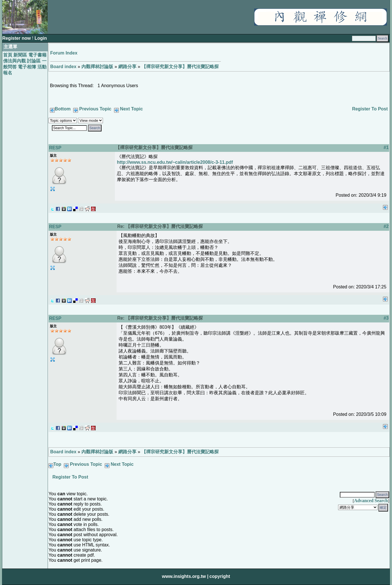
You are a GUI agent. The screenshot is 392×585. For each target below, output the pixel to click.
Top (57, 464)
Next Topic (131, 109)
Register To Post (370, 109)
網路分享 (127, 67)
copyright (220, 576)
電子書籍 (37, 55)
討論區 (34, 61)
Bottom (63, 109)
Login (41, 38)
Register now (17, 38)
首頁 (8, 55)
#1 (386, 147)
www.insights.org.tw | (185, 576)
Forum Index (64, 53)
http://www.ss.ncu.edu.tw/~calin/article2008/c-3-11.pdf (175, 162)
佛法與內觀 (14, 61)
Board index (63, 67)
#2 (386, 226)
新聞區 (20, 55)
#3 (386, 318)
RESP (55, 148)
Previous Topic (95, 109)
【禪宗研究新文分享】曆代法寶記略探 (180, 67)
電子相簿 (27, 67)
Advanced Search (371, 501)
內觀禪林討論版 (97, 67)
